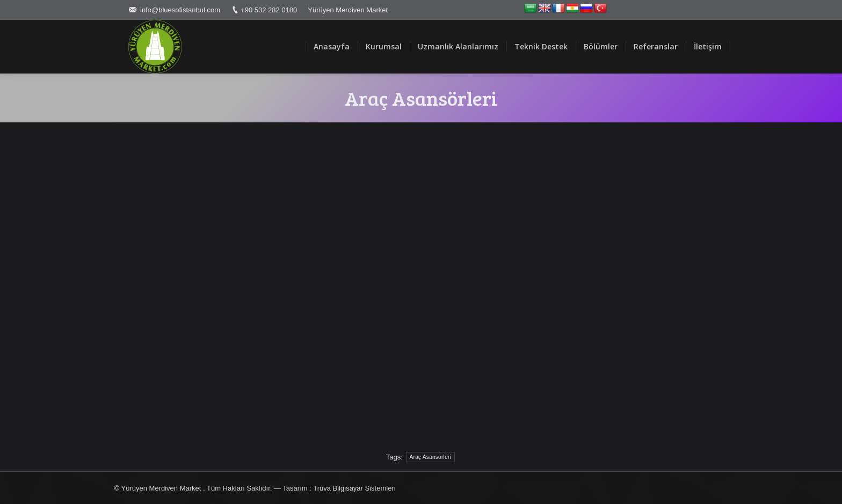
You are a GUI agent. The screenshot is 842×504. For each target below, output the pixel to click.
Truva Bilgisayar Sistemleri (354, 488)
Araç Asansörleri (431, 457)
